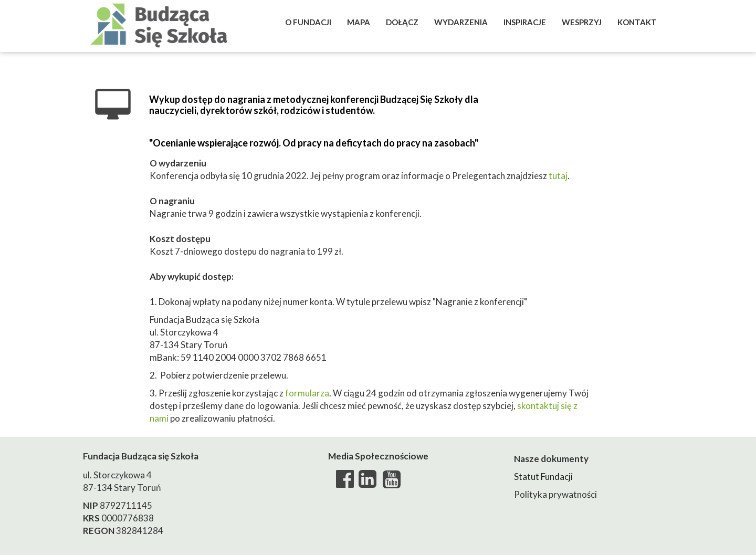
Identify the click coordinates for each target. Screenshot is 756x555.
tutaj (558, 176)
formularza (307, 393)
